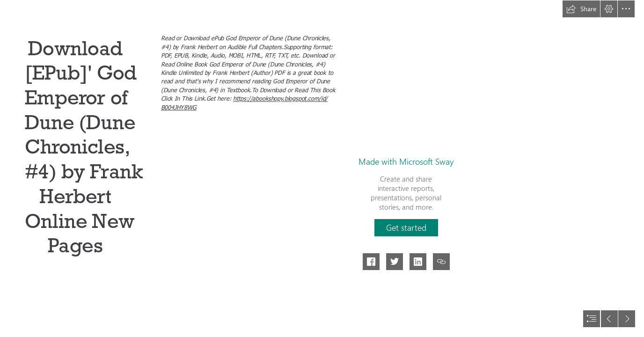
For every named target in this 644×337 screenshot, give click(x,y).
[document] (322, 168)
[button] (581, 9)
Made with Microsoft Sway (406, 161)
